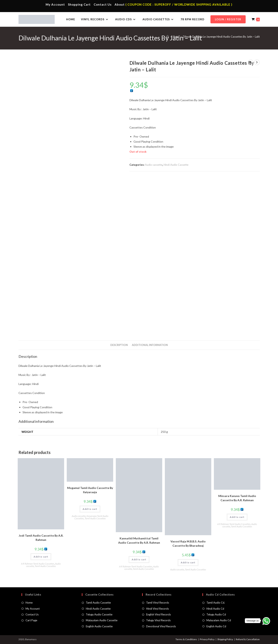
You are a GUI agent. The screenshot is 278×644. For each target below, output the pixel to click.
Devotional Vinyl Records (161, 626)
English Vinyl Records (158, 614)
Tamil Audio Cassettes (45, 566)
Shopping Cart (79, 4)
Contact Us (103, 4)
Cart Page (31, 620)
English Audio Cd (216, 626)
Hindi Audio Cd (215, 609)
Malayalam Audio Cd (219, 620)
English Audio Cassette (99, 626)
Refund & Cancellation (248, 639)
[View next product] (257, 62)
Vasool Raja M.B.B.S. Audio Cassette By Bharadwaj (188, 543)
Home (29, 603)
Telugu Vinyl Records (158, 620)
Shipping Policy (225, 639)
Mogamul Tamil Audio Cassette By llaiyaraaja (90, 490)
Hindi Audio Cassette (176, 165)
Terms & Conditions (186, 639)
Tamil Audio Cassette (98, 603)
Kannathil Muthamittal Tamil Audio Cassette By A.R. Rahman (139, 540)
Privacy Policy (207, 639)
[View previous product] (251, 62)
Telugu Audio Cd (216, 614)
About (120, 4)
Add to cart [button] (41, 557)
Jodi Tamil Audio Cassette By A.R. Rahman (41, 538)
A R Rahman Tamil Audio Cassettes (38, 564)
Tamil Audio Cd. (216, 603)
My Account (55, 4)
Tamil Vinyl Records (158, 603)
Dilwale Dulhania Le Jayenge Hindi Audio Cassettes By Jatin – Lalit (221, 37)
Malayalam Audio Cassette (102, 620)
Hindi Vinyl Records (157, 609)
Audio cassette (154, 165)
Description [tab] (119, 345)
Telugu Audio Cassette (99, 614)
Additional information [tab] (150, 345)
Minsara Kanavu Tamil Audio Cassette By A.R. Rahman (237, 498)
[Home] (168, 37)
